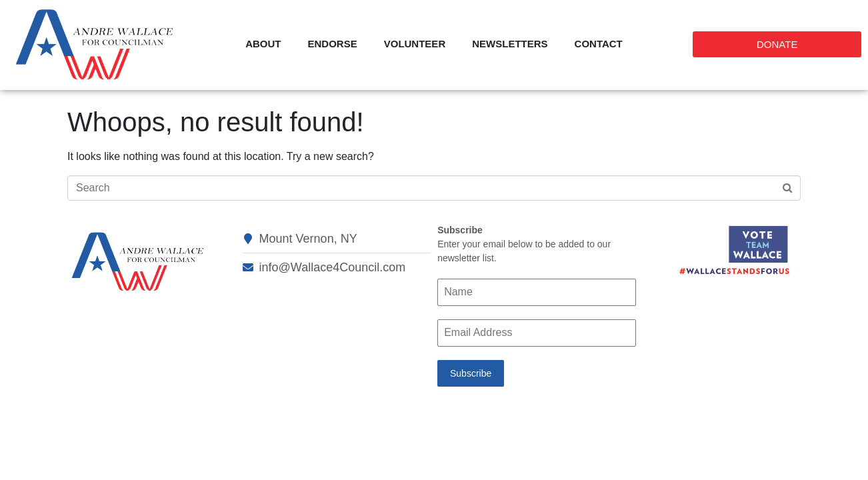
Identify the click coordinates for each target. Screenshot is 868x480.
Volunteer (415, 44)
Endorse (333, 44)
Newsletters (510, 44)
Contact (599, 44)
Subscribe (471, 373)
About (263, 44)
